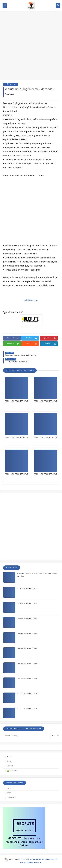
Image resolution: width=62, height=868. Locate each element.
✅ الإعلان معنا (13, 771)
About (9, 761)
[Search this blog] (26, 736)
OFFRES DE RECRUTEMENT (17, 402)
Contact (10, 766)
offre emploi (10, 84)
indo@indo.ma (31, 300)
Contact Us (11, 798)
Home (9, 757)
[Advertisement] (31, 47)
